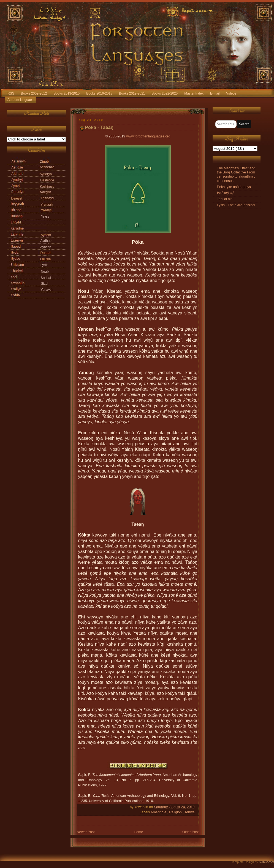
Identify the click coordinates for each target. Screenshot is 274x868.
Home (139, 832)
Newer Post (86, 832)
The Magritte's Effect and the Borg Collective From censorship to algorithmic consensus (236, 174)
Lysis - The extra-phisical (236, 205)
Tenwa (189, 812)
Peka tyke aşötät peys (234, 187)
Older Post (191, 832)
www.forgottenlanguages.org (148, 136)
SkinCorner (266, 862)
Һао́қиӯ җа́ (226, 193)
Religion (176, 812)
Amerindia (159, 812)
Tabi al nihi (225, 199)
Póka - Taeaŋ (99, 127)
